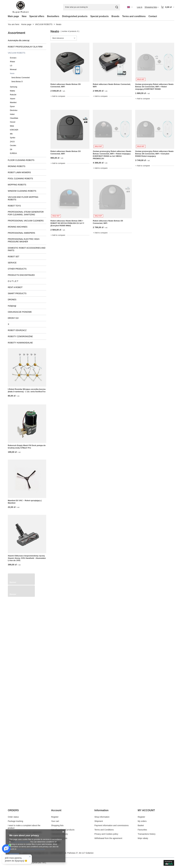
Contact (153, 16)
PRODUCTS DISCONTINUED (21, 275)
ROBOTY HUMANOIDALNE (20, 343)
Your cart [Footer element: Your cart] (55, 825)
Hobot (12, 114)
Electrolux (14, 110)
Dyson (12, 106)
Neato (12, 73)
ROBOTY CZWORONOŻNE (20, 336)
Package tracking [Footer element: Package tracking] (15, 825)
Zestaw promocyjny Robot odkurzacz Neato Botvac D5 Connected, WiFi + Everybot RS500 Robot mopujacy (154, 154)
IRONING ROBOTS (17, 166)
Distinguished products (75, 16)
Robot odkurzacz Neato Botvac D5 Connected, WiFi (66, 85)
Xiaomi (13, 99)
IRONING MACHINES (18, 227)
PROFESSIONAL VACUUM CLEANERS (26, 221)
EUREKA (13, 153)
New (24, 16)
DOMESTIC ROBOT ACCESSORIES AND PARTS (27, 249)
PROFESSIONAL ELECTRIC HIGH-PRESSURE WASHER (24, 240)
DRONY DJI (13, 318)
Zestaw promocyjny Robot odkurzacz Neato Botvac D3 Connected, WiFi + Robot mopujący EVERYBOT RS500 (154, 87)
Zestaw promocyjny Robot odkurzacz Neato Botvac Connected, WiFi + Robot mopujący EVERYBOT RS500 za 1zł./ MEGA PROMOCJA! (112, 155)
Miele (12, 126)
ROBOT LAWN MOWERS (19, 172)
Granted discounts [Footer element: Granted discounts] (59, 842)
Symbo (13, 138)
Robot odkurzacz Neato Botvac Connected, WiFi (112, 85)
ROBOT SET (14, 257)
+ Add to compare (58, 96)
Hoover (13, 122)
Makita (12, 91)
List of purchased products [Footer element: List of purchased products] (63, 833)
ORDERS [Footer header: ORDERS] (13, 814)
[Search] (117, 7)
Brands (115, 16)
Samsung (14, 87)
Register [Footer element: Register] (55, 820)
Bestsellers (53, 16)
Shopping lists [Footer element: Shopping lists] (57, 829)
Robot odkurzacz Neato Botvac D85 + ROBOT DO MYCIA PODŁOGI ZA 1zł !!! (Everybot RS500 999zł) (67, 223)
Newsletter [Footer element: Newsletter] (56, 846)
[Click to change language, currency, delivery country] (130, 7)
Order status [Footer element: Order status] (13, 820)
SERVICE (12, 263)
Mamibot (13, 103)
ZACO (12, 142)
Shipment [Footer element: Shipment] (99, 825)
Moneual (13, 69)
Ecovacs (13, 58)
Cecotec (13, 145)
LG (11, 66)
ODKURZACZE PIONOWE (20, 312)
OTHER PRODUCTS (17, 269)
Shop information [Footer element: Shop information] (102, 820)
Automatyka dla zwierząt (19, 40)
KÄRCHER (14, 130)
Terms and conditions (134, 16)
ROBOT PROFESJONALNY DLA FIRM (25, 47)
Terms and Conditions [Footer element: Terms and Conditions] (104, 833)
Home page (26, 24)
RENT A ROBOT (15, 287)
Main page (13, 16)
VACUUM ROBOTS (44, 24)
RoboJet (13, 95)
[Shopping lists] (152, 7)
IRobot (12, 62)
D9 (11, 149)
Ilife (11, 134)
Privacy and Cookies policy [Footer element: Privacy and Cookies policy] (106, 837)
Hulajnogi (12, 306)
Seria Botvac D (17, 82)
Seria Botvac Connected (20, 78)
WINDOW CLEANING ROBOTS (22, 191)
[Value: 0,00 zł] (168, 7)
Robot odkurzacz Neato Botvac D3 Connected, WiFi (66, 152)
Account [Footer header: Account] (56, 814)
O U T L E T (13, 281)
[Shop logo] (21, 7)
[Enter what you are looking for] (92, 7)
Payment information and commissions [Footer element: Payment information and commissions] (111, 829)
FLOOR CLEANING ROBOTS (21, 160)
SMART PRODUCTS (17, 293)
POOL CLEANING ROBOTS (20, 179)
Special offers (37, 16)
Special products (99, 16)
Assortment (16, 33)
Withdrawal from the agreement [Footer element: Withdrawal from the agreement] (108, 842)
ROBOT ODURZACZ (17, 330)
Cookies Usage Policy (20, 842)
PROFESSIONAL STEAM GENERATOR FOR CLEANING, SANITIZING (26, 213)
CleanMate (14, 118)
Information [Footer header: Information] (101, 814)
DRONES (12, 300)
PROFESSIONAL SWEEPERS (21, 233)
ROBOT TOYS (14, 206)
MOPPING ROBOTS (17, 185)
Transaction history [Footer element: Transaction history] (60, 837)
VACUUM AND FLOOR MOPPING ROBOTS (23, 198)
